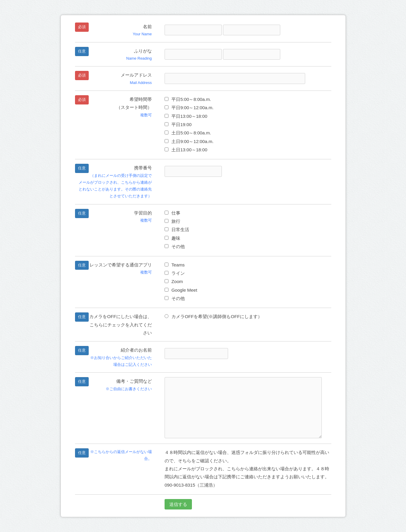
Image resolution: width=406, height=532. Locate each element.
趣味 (172, 238)
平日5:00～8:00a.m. (188, 99)
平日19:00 (178, 124)
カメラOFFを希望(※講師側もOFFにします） (213, 316)
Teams (175, 265)
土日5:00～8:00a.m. (188, 133)
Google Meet (181, 290)
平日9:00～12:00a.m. (189, 108)
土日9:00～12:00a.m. (189, 141)
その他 (175, 246)
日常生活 (177, 230)
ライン (175, 273)
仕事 (172, 213)
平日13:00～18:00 (186, 116)
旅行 (172, 221)
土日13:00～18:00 (186, 150)
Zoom (174, 281)
